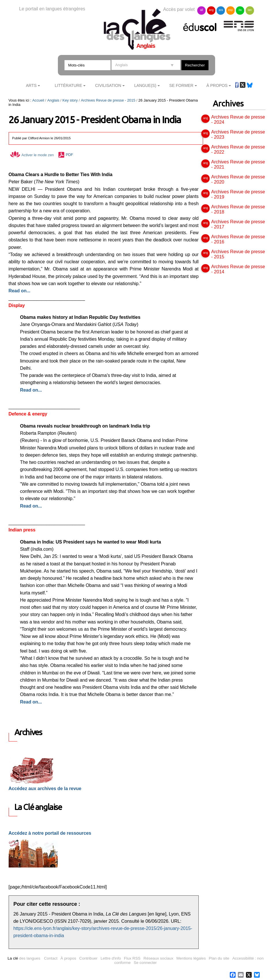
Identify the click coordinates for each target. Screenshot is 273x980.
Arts (31, 85)
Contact (51, 958)
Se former (181, 85)
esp (230, 10)
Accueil (38, 100)
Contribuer (88, 958)
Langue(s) (145, 85)
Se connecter (145, 963)
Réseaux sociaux (158, 958)
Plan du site (219, 958)
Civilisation (108, 85)
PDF (69, 155)
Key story (70, 100)
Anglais (53, 100)
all (202, 10)
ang (211, 10)
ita (240, 10)
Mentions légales (191, 958)
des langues (24, 958)
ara (221, 10)
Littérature (68, 85)
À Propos (217, 85)
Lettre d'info (111, 958)
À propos (68, 958)
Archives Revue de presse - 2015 (108, 100)
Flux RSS (132, 958)
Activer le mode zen (32, 155)
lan (250, 10)
